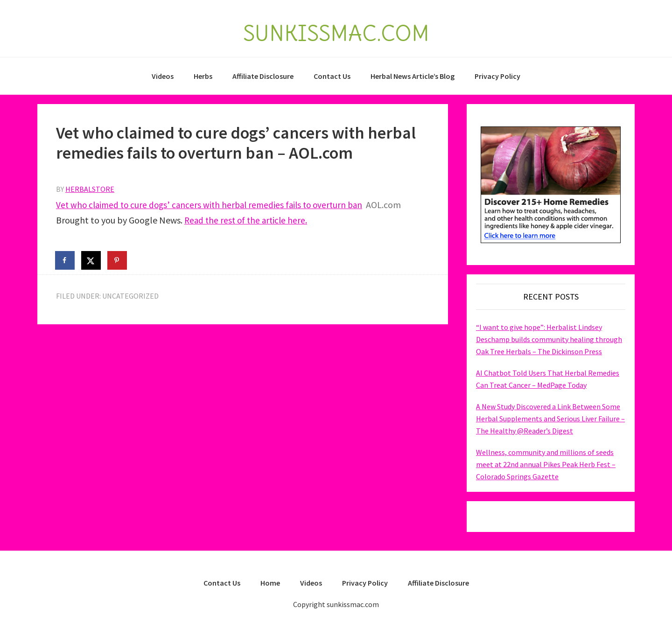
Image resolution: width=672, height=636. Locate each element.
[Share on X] (91, 260)
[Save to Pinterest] (118, 260)
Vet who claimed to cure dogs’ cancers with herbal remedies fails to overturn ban (214, 205)
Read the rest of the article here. (248, 220)
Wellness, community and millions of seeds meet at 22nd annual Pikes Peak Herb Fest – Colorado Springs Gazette (546, 464)
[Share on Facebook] (65, 260)
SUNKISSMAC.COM (336, 32)
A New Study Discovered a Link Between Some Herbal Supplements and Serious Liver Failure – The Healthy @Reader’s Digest (550, 419)
